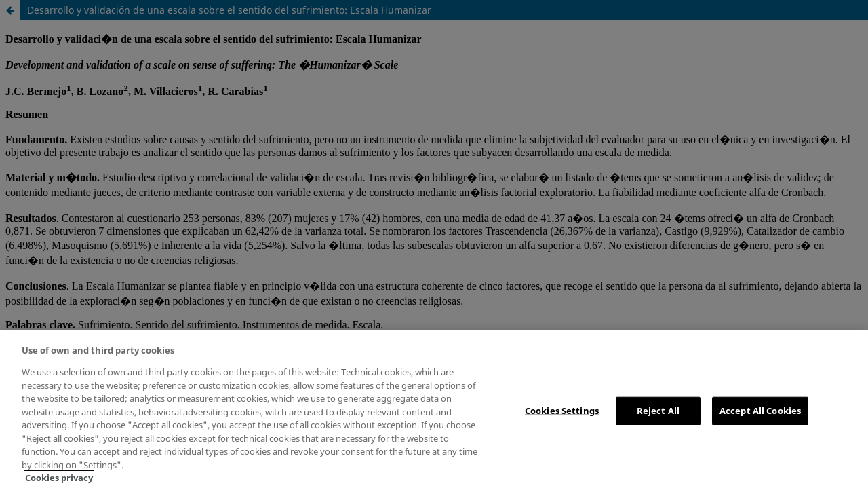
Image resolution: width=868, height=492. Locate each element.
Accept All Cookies (760, 411)
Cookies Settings (562, 411)
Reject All (658, 411)
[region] (434, 411)
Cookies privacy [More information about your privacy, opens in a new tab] (59, 478)
